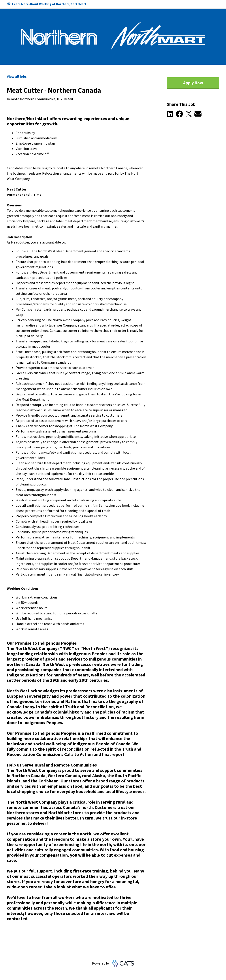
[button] (171, 114)
